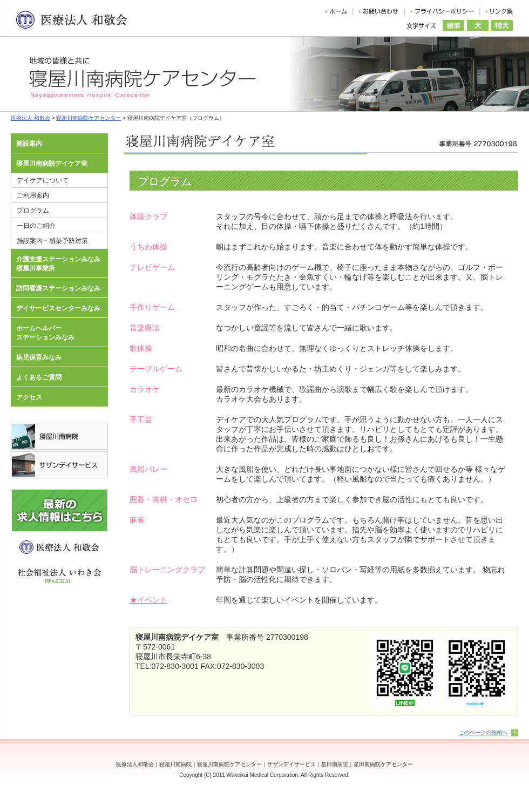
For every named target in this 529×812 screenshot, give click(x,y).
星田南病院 (335, 764)
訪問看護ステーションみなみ (58, 288)
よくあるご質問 (39, 377)
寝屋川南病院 (175, 764)
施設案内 (29, 144)
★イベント (148, 600)
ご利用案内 (33, 195)
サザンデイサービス (291, 764)
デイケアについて (43, 180)
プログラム (33, 211)
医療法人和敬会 (135, 764)
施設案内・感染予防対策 (52, 241)
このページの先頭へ (483, 732)
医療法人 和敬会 (30, 118)
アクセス (29, 397)
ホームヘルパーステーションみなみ (45, 333)
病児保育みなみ (39, 357)
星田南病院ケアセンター (383, 764)
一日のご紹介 (36, 226)
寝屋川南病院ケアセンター (89, 118)
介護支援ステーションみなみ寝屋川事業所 (58, 264)
